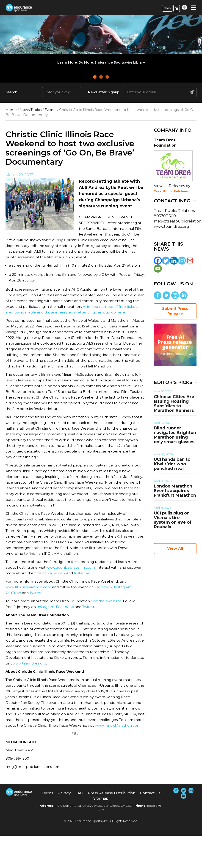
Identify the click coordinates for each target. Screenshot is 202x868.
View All (175, 548)
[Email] (158, 269)
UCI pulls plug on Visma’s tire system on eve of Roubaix (173, 520)
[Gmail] (190, 261)
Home (11, 110)
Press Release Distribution (112, 793)
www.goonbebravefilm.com (71, 567)
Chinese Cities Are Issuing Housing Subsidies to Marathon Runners (174, 404)
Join (167, 8)
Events (50, 110)
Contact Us (150, 793)
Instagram (83, 573)
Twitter (36, 593)
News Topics (31, 110)
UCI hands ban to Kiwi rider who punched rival (172, 464)
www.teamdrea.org (29, 663)
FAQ (79, 793)
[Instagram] (182, 261)
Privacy (64, 793)
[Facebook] (158, 261)
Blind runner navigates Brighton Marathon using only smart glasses (175, 435)
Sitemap (101, 798)
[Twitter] (166, 261)
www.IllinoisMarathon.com (28, 587)
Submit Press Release (175, 311)
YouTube (13, 593)
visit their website (106, 601)
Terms (47, 793)
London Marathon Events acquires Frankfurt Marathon (175, 491)
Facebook (56, 573)
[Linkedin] (174, 261)
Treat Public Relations (171, 191)
